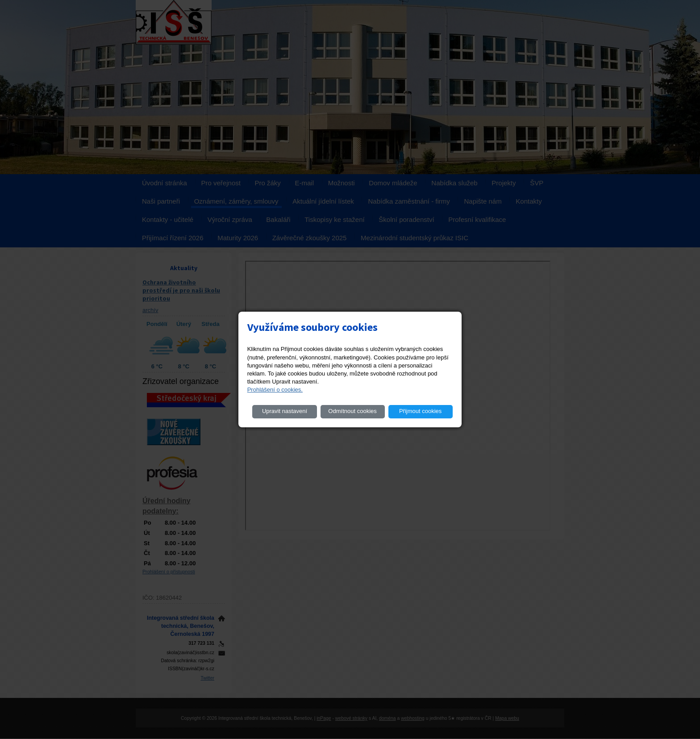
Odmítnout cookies (352, 411)
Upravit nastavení (285, 411)
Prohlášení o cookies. (275, 390)
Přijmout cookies (420, 411)
